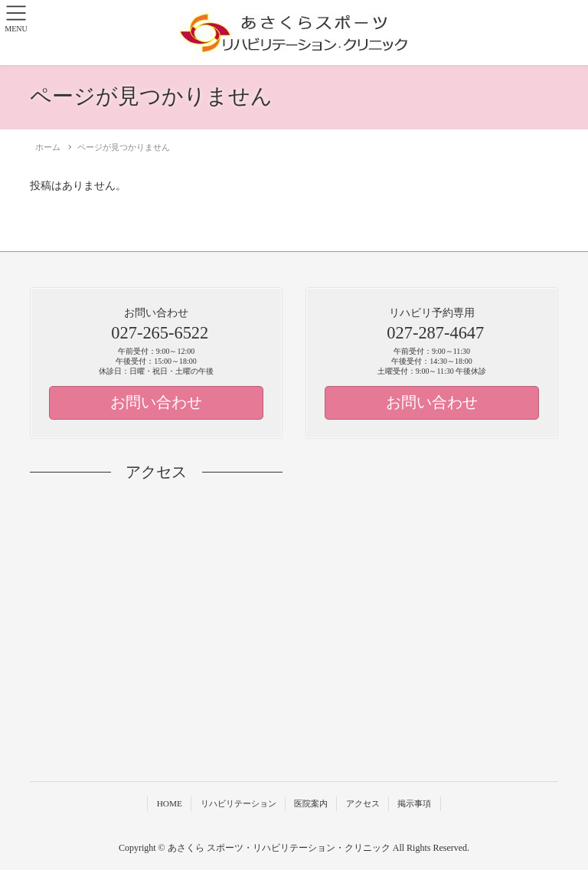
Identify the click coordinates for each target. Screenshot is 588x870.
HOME (170, 803)
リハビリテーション (238, 803)
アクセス (363, 803)
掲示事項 (414, 803)
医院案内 (311, 803)
